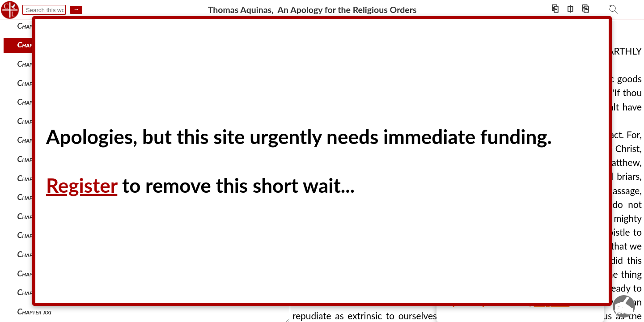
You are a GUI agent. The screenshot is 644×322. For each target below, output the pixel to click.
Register (82, 185)
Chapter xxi (34, 311)
